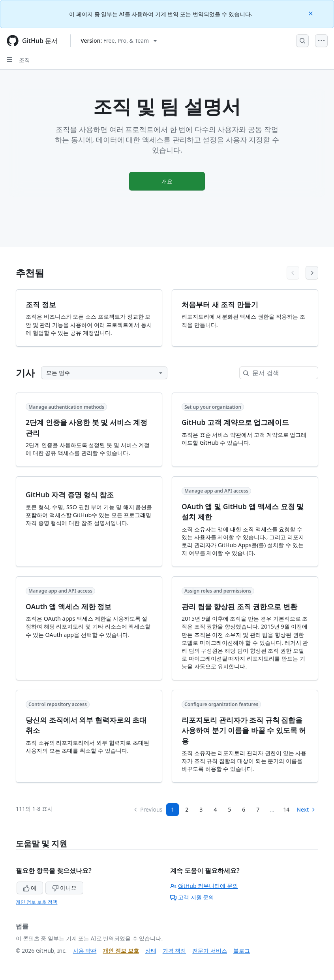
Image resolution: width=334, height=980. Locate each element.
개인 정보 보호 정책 (37, 902)
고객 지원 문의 (192, 897)
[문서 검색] (285, 373)
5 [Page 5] (229, 809)
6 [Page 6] (244, 809)
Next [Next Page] (306, 809)
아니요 (64, 888)
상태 (151, 951)
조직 (24, 60)
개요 (167, 181)
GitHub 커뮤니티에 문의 (204, 886)
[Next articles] (312, 273)
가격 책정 (175, 951)
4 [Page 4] (215, 809)
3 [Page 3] (201, 809)
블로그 (242, 951)
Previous (148, 809)
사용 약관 (85, 951)
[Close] (311, 13)
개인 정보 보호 (121, 951)
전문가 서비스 (210, 951)
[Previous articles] (293, 273)
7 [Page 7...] (258, 809)
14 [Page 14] (286, 809)
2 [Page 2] (187, 809)
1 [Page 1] (173, 809)
